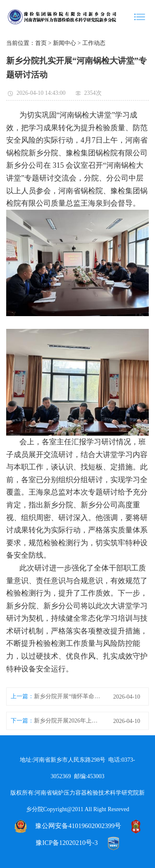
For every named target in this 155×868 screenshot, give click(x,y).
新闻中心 (64, 43)
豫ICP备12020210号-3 (67, 843)
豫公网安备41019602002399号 (78, 826)
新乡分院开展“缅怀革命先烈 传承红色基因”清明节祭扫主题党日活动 (67, 696)
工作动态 (94, 43)
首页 (41, 43)
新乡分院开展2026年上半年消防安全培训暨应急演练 (67, 721)
